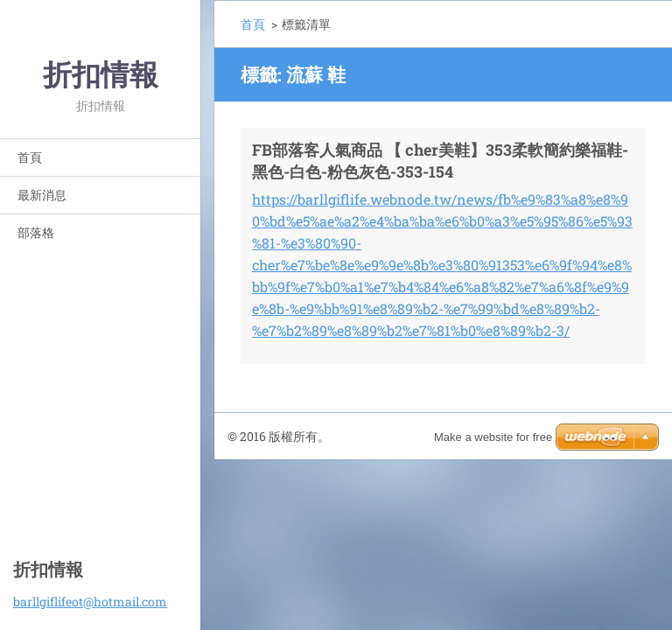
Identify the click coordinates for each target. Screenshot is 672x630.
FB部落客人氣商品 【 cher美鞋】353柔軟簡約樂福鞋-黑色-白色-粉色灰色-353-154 (440, 161)
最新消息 (42, 195)
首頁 (30, 157)
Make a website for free (493, 437)
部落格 (36, 232)
